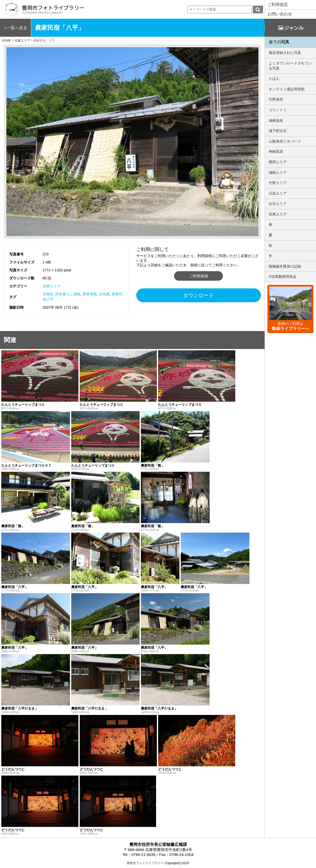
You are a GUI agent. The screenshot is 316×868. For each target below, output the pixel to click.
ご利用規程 (199, 276)
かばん (274, 79)
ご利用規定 (278, 4)
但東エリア (52, 286)
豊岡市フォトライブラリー (145, 863)
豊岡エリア (278, 162)
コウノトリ (278, 110)
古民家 (104, 294)
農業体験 (90, 294)
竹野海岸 (276, 99)
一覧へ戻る (17, 28)
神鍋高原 (276, 152)
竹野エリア (278, 183)
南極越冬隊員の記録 (285, 266)
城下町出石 (278, 131)
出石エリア (278, 204)
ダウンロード (198, 295)
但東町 (48, 294)
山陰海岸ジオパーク (285, 141)
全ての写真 (279, 42)
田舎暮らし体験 (68, 294)
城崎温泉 (276, 120)
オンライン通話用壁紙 (287, 89)
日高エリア (278, 193)
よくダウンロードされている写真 (290, 66)
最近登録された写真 (285, 53)
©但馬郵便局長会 (283, 277)
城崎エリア (278, 173)
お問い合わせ (280, 14)
